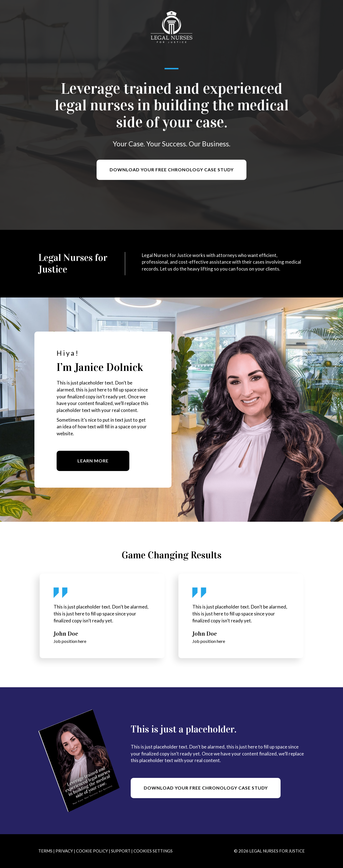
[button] (171, 170)
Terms (45, 851)
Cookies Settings (153, 851)
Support (121, 851)
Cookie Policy (92, 851)
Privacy (64, 851)
